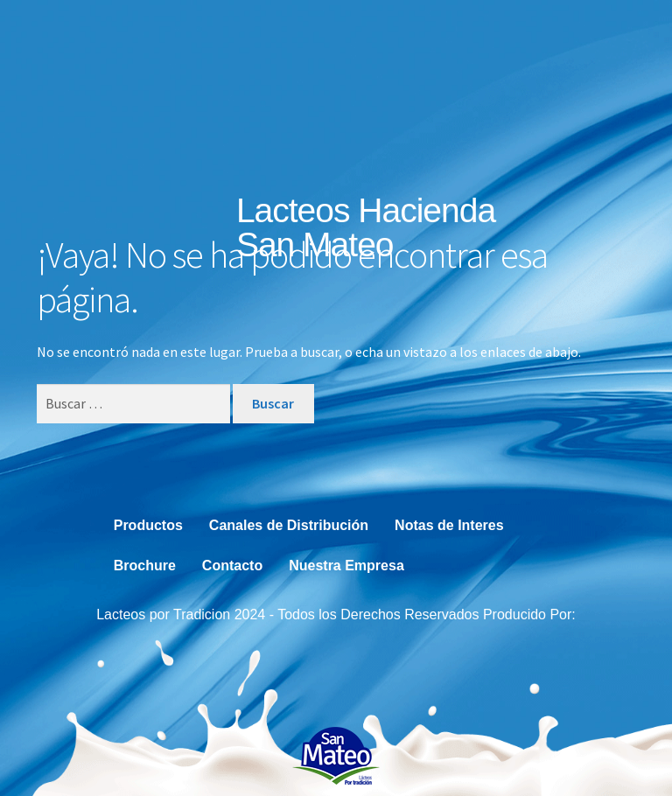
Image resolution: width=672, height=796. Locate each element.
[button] (560, 238)
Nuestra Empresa (346, 566)
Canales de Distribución (289, 525)
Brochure (145, 566)
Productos (148, 525)
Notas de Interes (449, 525)
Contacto (232, 566)
